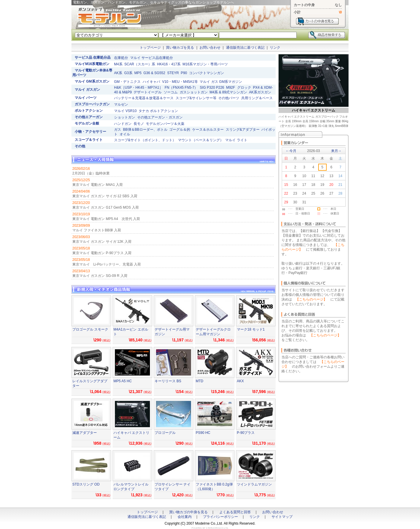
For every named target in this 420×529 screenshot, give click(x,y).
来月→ (336, 151)
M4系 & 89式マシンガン (228, 92)
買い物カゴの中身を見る (188, 512)
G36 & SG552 (154, 73)
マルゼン (121, 104)
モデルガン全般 (87, 123)
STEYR (173, 73)
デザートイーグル (148, 92)
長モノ (139, 124)
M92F (231, 88)
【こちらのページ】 (311, 299)
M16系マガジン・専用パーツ (205, 64)
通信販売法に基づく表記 (245, 48)
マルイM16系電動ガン (92, 64)
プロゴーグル (165, 433)
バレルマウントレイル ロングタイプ (131, 487)
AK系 (118, 73)
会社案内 (185, 517)
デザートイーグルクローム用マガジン (213, 332)
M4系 (118, 64)
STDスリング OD (86, 484)
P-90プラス (246, 433)
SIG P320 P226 (212, 88)
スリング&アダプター (243, 130)
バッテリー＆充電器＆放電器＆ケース (144, 98)
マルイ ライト (236, 140)
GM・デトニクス (127, 82)
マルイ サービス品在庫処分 (152, 58)
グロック (244, 88)
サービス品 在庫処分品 (93, 57)
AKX (240, 381)
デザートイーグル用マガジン (172, 332)
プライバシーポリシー (220, 517)
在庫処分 (121, 58)
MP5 (138, 73)
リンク (275, 48)
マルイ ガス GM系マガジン (221, 82)
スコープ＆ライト (89, 140)
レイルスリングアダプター (90, 383)
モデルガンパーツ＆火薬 (165, 124)
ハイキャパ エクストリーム (131, 435)
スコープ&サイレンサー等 (196, 98)
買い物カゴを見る (180, 48)
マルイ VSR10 (125, 111)
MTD (199, 381)
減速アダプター (85, 433)
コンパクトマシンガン (206, 73)
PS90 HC (203, 433)
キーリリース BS (168, 381)
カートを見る (317, 21)
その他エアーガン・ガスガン (160, 117)
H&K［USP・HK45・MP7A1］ (138, 88)
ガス (118, 130)
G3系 (128, 73)
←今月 (291, 151)
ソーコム (171, 92)
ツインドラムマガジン (254, 484)
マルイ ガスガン (87, 90)
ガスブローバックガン (92, 104)
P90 (184, 73)
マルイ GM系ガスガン (92, 81)
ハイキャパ (151, 82)
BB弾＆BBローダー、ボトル (145, 130)
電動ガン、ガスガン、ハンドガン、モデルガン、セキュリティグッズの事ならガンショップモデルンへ (109, 18)
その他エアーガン (89, 117)
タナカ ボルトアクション (158, 111)
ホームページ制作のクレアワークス (210, 528)
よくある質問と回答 (235, 512)
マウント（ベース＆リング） (201, 140)
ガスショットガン (194, 92)
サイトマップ (282, 517)
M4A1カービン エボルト (131, 332)
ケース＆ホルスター (208, 130)
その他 (80, 146)
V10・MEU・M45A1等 (180, 82)
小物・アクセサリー (90, 132)
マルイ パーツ (86, 98)
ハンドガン (123, 124)
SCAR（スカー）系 (140, 64)
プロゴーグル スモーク (90, 329)
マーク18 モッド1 (251, 329)
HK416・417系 (169, 64)
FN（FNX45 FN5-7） (181, 88)
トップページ (150, 48)
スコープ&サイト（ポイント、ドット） (145, 140)
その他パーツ (229, 98)
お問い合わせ (210, 48)
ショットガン (125, 117)
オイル (125, 134)
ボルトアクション (89, 111)
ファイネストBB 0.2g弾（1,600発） (214, 487)
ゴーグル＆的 (180, 130)
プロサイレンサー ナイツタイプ (173, 487)
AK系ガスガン (260, 92)
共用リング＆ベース (257, 98)
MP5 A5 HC (123, 381)
